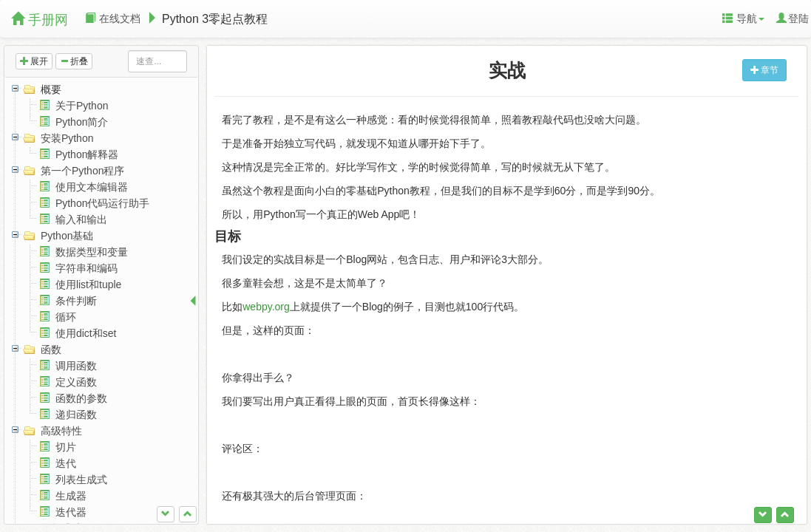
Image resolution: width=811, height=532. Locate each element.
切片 (66, 447)
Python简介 (82, 122)
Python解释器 (87, 154)
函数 (51, 349)
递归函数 (76, 415)
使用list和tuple (88, 284)
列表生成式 (81, 480)
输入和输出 (81, 219)
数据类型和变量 (92, 252)
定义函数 (76, 382)
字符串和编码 (86, 268)
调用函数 (76, 366)
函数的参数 (81, 398)
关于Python (82, 106)
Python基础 (67, 236)
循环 (66, 317)
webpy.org (266, 307)
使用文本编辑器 (92, 187)
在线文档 (113, 18)
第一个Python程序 (83, 171)
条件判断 (76, 301)
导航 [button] (743, 18)
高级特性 (61, 431)
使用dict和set (86, 333)
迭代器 (71, 512)
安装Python (67, 138)
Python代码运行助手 (103, 203)
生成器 (71, 496)
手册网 (40, 20)
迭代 (66, 463)
